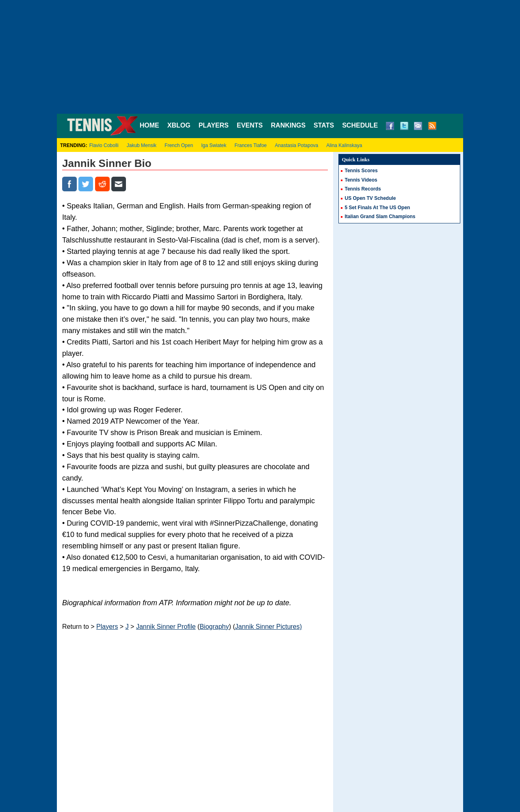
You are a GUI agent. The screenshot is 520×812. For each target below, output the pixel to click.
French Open (179, 145)
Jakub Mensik (142, 145)
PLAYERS (214, 125)
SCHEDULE (360, 125)
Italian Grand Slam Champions (380, 217)
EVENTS (250, 125)
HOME (149, 125)
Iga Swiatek (214, 145)
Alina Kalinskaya (344, 145)
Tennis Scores (361, 171)
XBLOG (179, 125)
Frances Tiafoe (250, 145)
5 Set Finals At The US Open (378, 208)
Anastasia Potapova (297, 145)
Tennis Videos (361, 180)
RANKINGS (288, 125)
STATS (324, 125)
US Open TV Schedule (370, 198)
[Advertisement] (260, 57)
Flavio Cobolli (104, 145)
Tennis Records (363, 189)
